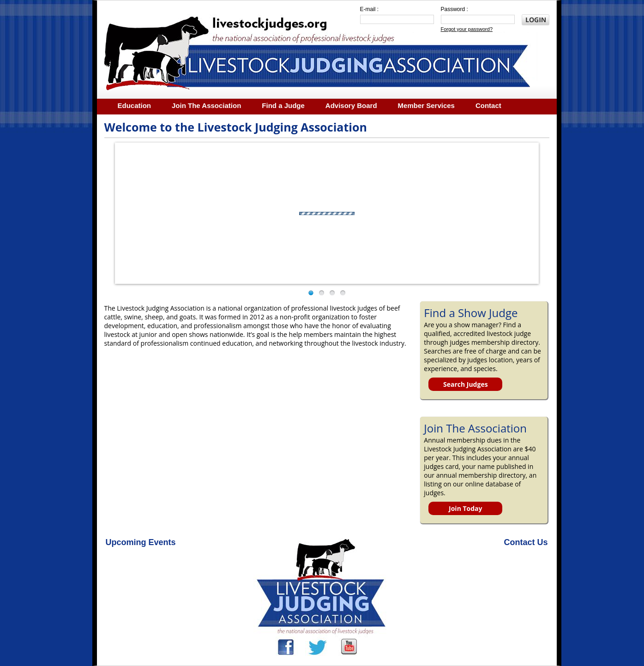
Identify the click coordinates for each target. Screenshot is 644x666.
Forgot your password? (467, 29)
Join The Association (206, 105)
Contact (488, 105)
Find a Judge (283, 105)
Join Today (465, 508)
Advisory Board (351, 105)
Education (135, 105)
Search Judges (466, 384)
